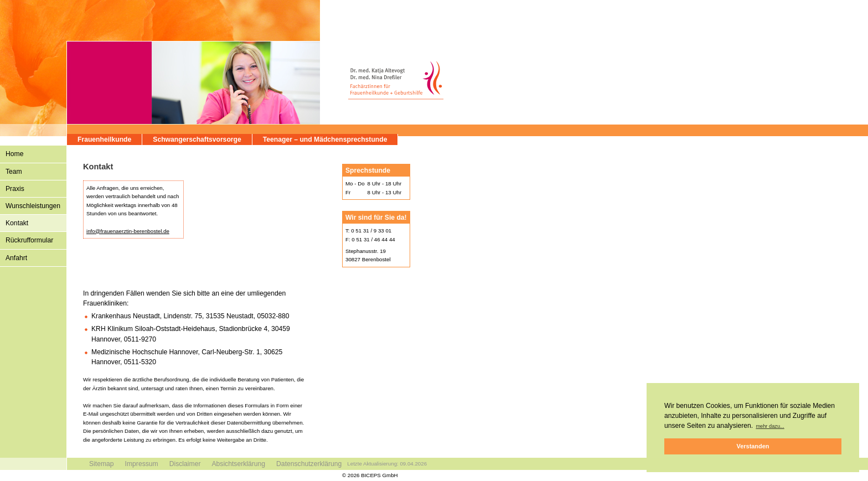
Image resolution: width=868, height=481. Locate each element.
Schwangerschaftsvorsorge (197, 139)
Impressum (142, 464)
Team (14, 172)
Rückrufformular (29, 240)
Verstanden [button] (753, 446)
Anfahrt (16, 258)
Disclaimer (185, 464)
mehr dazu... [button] (770, 426)
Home (14, 154)
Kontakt (17, 223)
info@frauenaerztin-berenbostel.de (128, 231)
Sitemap (102, 464)
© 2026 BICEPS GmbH (370, 475)
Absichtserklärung (238, 464)
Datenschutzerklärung (309, 464)
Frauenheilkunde (104, 139)
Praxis (15, 189)
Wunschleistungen (33, 206)
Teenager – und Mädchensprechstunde (325, 139)
